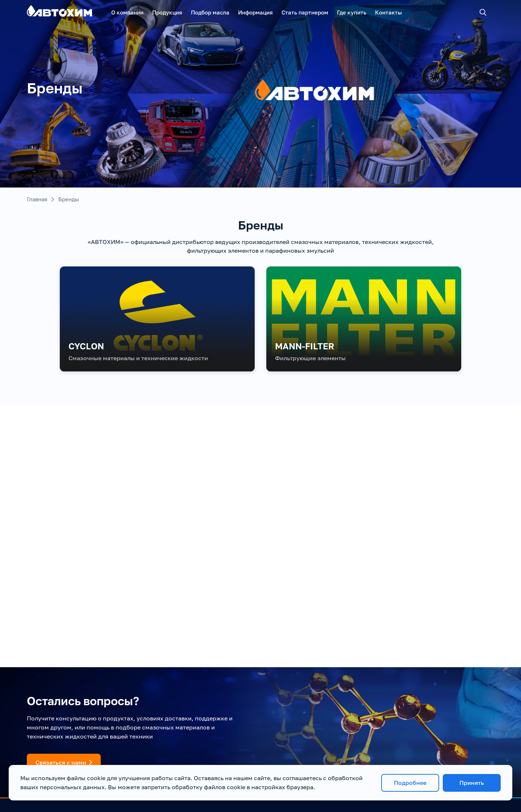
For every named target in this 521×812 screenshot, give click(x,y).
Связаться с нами (64, 762)
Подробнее (410, 783)
